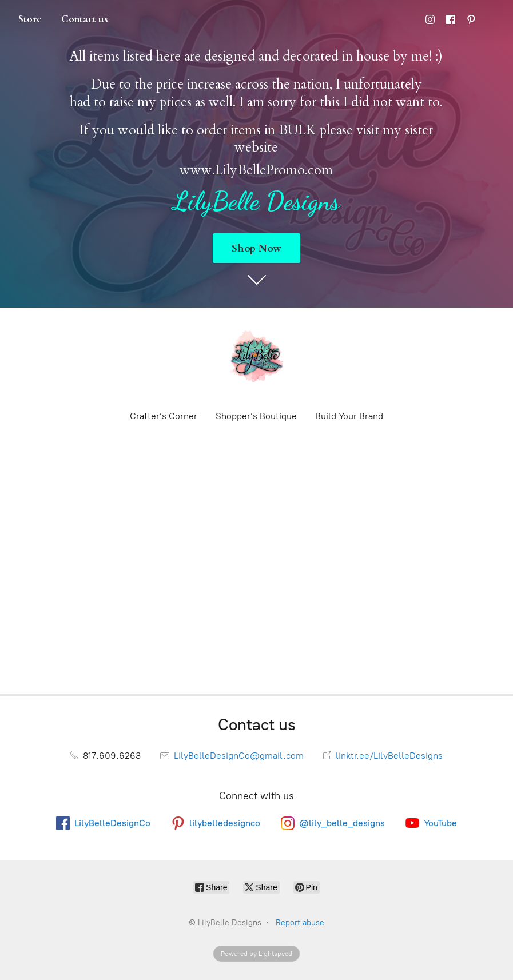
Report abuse (300, 923)
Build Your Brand (349, 416)
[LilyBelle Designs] (257, 358)
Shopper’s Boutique (256, 416)
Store (30, 19)
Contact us (85, 19)
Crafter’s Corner (164, 416)
